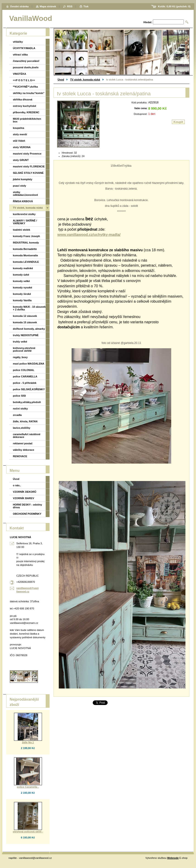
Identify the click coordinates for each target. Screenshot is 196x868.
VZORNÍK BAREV (24, 498)
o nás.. (17, 485)
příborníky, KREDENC (26, 112)
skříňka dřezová (23, 100)
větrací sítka (20, 55)
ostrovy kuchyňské (24, 106)
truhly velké (20, 342)
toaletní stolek (21, 230)
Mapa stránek (48, 6)
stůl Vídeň (19, 141)
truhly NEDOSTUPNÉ (26, 335)
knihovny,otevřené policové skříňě (24, 349)
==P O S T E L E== (24, 80)
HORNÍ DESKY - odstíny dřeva (27, 506)
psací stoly (20, 186)
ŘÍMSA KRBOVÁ (23, 201)
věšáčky (18, 42)
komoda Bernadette (25, 249)
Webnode (173, 858)
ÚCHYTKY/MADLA (24, 48)
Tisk (86, 6)
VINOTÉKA (20, 74)
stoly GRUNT (21, 160)
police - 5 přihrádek (25, 383)
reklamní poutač (23, 443)
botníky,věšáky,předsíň (27, 402)
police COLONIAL (24, 370)
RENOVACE (20, 456)
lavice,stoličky (22, 428)
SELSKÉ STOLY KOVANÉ (28, 173)
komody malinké (23, 268)
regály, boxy (20, 357)
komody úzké (21, 275)
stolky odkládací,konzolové (25, 194)
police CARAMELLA (25, 376)
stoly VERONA (22, 147)
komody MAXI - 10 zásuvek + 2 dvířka (29, 308)
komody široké (22, 294)
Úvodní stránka (19, 6)
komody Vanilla (22, 300)
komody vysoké (22, 287)
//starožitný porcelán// (26, 61)
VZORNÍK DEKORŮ (25, 492)
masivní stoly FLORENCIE (29, 166)
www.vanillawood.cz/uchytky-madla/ (89, 235)
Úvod (61, 80)
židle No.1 (28, 742)
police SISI (19, 396)
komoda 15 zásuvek (25, 322)
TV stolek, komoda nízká (85, 80)
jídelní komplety (23, 179)
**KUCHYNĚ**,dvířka (25, 87)
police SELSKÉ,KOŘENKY (29, 389)
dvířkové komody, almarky (29, 329)
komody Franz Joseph (26, 236)
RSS (70, 6)
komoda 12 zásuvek (25, 316)
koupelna (18, 128)
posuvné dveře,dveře (26, 67)
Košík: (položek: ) (174, 6)
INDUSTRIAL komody (26, 243)
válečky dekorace (24, 450)
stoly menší (20, 134)
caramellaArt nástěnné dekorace (27, 436)
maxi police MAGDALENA (29, 364)
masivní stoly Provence (27, 154)
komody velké (21, 281)
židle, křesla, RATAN (25, 421)
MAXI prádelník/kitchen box (27, 120)
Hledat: (148, 22)
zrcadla (17, 415)
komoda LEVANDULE (26, 262)
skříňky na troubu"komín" (29, 93)
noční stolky (20, 409)
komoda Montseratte (25, 255)
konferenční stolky (24, 214)
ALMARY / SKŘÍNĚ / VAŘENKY (25, 222)
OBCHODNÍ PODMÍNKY (27, 514)
